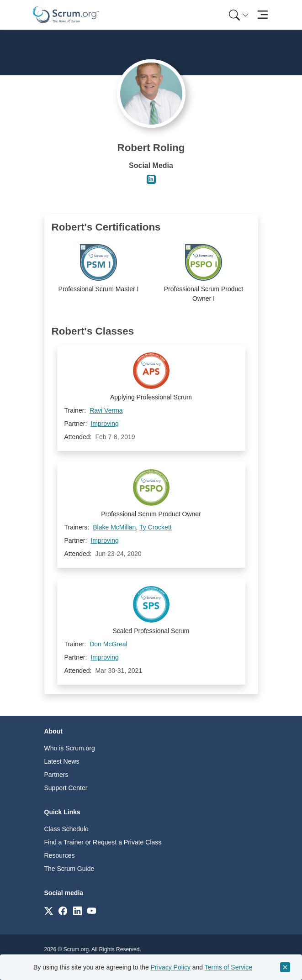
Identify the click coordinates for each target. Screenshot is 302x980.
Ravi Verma (106, 410)
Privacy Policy (171, 967)
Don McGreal (108, 644)
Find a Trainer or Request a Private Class (103, 842)
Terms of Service (228, 967)
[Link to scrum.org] (49, 910)
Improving (104, 424)
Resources (60, 855)
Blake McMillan (114, 527)
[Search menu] (239, 15)
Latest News (62, 761)
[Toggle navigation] (263, 15)
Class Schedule (66, 829)
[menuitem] (238, 15)
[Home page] (66, 15)
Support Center (66, 788)
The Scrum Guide (69, 869)
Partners (56, 775)
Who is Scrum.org (70, 748)
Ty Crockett (156, 527)
